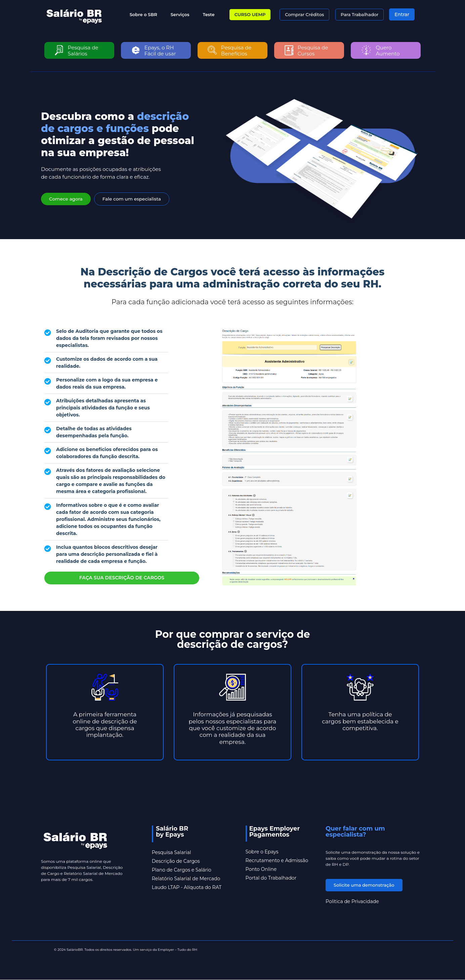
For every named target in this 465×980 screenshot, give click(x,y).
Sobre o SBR (143, 14)
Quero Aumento (388, 51)
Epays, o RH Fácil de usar (160, 51)
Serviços (180, 14)
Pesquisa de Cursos (313, 51)
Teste (208, 14)
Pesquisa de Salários (83, 51)
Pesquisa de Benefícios (236, 51)
